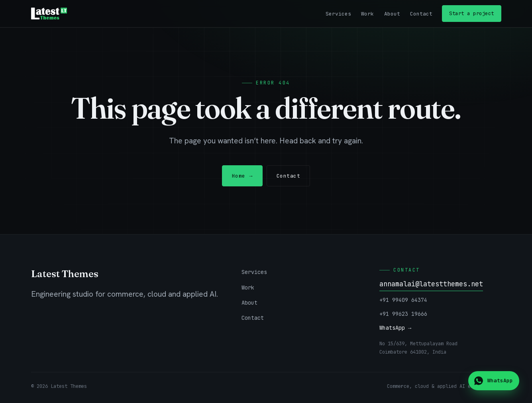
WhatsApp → (395, 328)
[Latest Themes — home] (49, 14)
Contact (421, 14)
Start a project (472, 13)
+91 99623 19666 (403, 314)
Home (242, 176)
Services (338, 14)
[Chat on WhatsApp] (494, 381)
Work (367, 14)
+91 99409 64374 (403, 300)
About (392, 14)
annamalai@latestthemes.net (431, 284)
